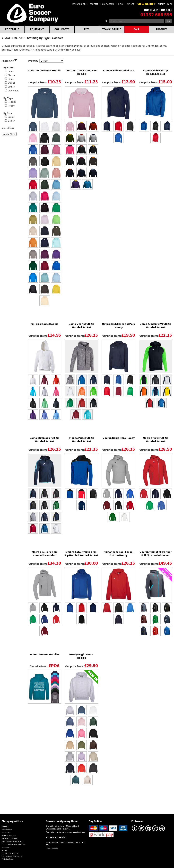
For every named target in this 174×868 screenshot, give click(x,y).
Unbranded (14, 91)
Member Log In (79, 4)
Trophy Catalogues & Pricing (12, 856)
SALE (137, 29)
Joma (11, 71)
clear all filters (8, 128)
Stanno (12, 83)
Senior (11, 121)
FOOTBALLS (12, 29)
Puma (11, 79)
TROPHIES (162, 29)
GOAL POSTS (62, 29)
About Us (5, 827)
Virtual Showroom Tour (10, 853)
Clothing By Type (38, 38)
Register (94, 4)
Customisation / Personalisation (14, 844)
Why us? (130, 4)
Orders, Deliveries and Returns (12, 841)
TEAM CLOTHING (112, 29)
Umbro (11, 87)
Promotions (6, 847)
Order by (33, 61)
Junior (11, 117)
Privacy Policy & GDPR (9, 838)
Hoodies (12, 102)
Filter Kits (9, 61)
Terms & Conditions (9, 836)
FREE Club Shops (8, 859)
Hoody (11, 106)
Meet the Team (7, 830)
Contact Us (108, 4)
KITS (87, 29)
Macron (12, 75)
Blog (120, 4)
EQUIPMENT (37, 29)
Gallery (4, 850)
